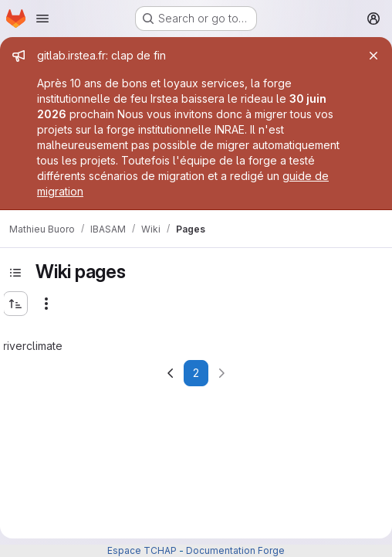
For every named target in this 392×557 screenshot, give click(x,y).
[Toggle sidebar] (15, 273)
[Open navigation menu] (42, 19)
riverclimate (33, 346)
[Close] (373, 56)
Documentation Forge (235, 550)
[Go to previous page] (171, 373)
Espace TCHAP (142, 550)
